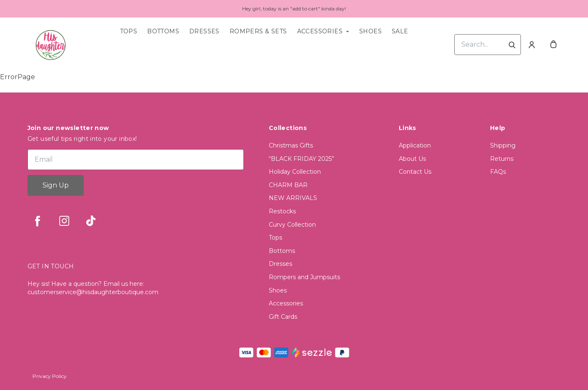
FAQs (498, 172)
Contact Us (415, 172)
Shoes (370, 31)
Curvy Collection (292, 225)
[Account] (532, 45)
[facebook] (38, 221)
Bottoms (163, 31)
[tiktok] (91, 221)
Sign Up (56, 185)
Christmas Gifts (291, 145)
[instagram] (64, 221)
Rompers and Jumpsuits (304, 277)
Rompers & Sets (258, 31)
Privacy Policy (50, 376)
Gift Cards (283, 317)
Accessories (320, 31)
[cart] (553, 45)
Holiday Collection (295, 172)
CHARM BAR (288, 185)
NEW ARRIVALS (293, 198)
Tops (129, 31)
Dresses (204, 31)
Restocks (282, 211)
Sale (400, 31)
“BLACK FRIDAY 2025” (302, 159)
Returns (502, 159)
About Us (412, 159)
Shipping (503, 145)
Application (415, 145)
